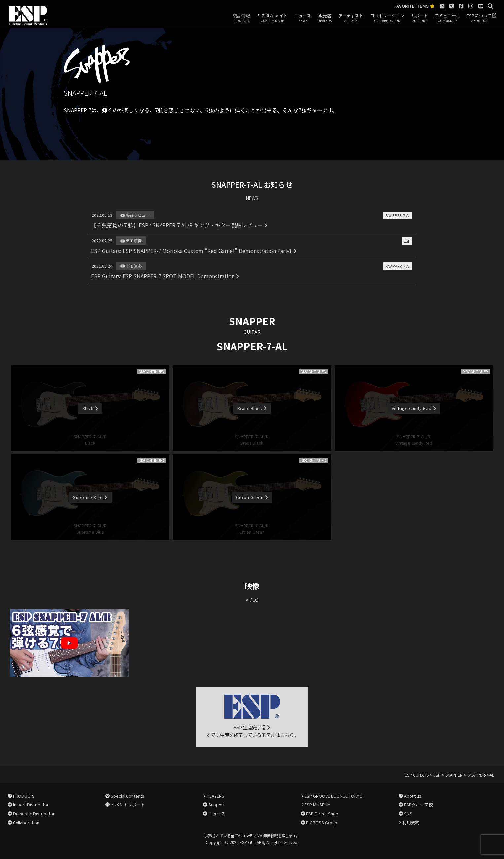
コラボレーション (387, 18)
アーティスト (351, 18)
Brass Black (252, 408)
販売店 (325, 18)
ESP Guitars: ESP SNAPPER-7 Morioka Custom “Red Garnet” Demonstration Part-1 (194, 251)
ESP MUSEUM (318, 805)
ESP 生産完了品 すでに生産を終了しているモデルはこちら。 (252, 717)
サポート (419, 18)
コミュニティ (447, 18)
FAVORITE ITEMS (414, 6)
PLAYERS (216, 796)
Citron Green (252, 497)
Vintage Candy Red (414, 408)
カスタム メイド (272, 18)
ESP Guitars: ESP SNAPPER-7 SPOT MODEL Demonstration (165, 276)
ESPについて (479, 18)
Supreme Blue (90, 497)
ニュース (303, 18)
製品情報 (241, 18)
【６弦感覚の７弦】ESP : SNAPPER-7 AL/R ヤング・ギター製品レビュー (179, 225)
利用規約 (411, 822)
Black (90, 408)
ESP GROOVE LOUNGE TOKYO (334, 796)
